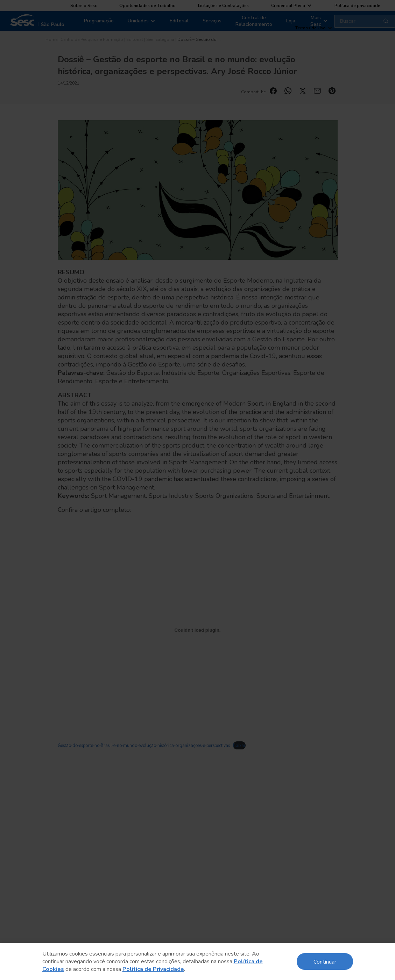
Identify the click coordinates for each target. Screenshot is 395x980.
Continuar (325, 961)
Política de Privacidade (153, 969)
